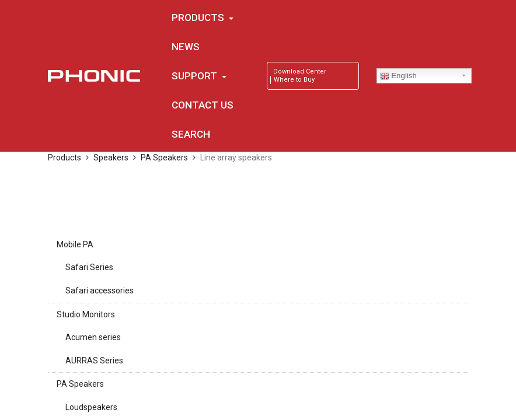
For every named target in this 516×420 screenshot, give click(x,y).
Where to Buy (294, 80)
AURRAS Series (94, 360)
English (398, 76)
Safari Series (89, 267)
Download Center (300, 71)
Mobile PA (75, 244)
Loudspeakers (91, 407)
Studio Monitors (86, 314)
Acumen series (93, 337)
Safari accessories (100, 290)
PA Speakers (80, 384)
